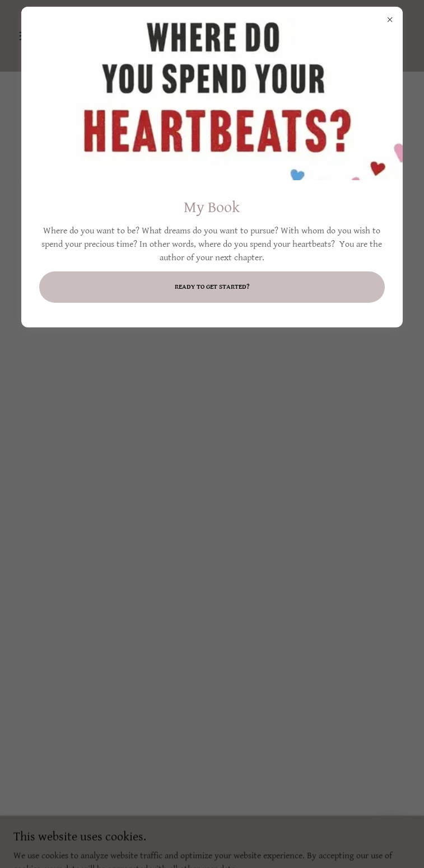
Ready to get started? (212, 287)
